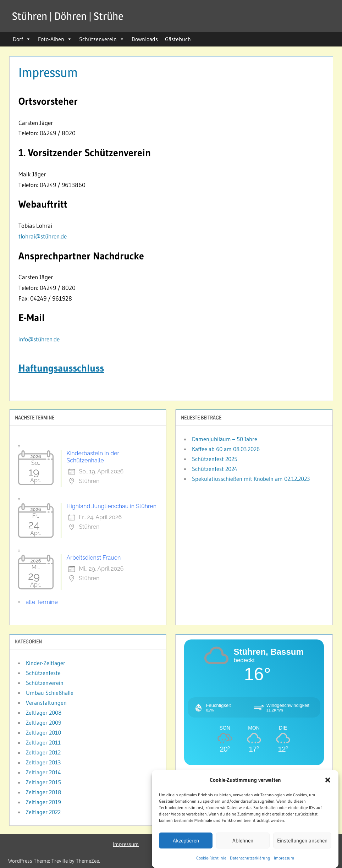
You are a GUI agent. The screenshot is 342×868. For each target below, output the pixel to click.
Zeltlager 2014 (43, 772)
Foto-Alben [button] (55, 39)
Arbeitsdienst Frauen (94, 558)
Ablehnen (243, 842)
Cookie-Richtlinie (211, 859)
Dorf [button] (22, 39)
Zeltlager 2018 (43, 792)
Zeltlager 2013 (43, 762)
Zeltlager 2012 (43, 752)
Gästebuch (178, 39)
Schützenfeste (43, 673)
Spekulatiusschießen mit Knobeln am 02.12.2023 (251, 479)
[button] (328, 781)
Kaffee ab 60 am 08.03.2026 (226, 449)
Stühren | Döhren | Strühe (71, 16)
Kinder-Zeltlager (46, 663)
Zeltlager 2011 (43, 742)
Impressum (284, 859)
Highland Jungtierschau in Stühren (112, 506)
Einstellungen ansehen (302, 842)
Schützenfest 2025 (215, 459)
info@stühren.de (39, 339)
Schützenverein (102, 39)
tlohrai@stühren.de (43, 236)
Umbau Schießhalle (50, 693)
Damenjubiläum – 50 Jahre (225, 439)
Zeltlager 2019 (43, 802)
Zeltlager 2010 (43, 732)
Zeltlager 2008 (44, 713)
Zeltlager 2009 (44, 723)
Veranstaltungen (46, 703)
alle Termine (42, 602)
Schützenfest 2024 (215, 469)
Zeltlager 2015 (43, 782)
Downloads (145, 39)
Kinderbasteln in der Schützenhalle (93, 457)
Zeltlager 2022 (43, 812)
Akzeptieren (186, 842)
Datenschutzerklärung (250, 859)
